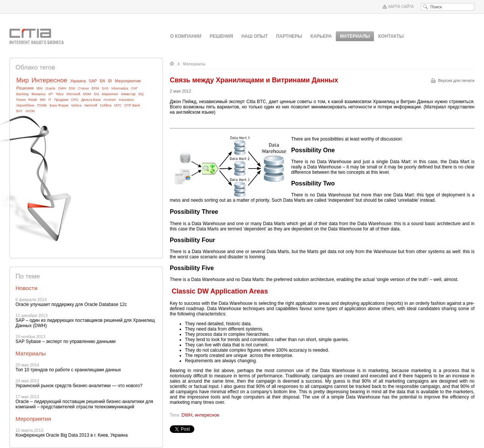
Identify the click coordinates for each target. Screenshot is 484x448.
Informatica (120, 88)
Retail (33, 100)
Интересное (49, 80)
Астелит (110, 100)
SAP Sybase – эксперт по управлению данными (66, 341)
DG (96, 94)
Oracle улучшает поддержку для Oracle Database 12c (71, 304)
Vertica (76, 105)
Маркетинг (110, 94)
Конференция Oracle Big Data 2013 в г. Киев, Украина (72, 435)
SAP (93, 81)
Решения (221, 36)
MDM (87, 94)
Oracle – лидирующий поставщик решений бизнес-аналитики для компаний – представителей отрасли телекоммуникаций (84, 404)
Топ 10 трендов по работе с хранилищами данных (68, 370)
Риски (21, 100)
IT (50, 100)
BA (103, 81)
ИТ (51, 94)
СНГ (134, 88)
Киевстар (128, 94)
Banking (22, 94)
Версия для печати (456, 80)
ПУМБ (42, 105)
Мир (22, 80)
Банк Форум (59, 105)
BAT (19, 111)
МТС (118, 105)
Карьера (321, 36)
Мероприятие (128, 81)
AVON (30, 111)
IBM (39, 88)
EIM (72, 88)
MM (43, 100)
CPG (75, 100)
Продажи (61, 100)
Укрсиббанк (25, 105)
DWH (62, 88)
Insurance (126, 100)
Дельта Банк (91, 100)
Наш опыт (254, 36)
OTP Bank (132, 105)
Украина (78, 81)
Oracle (50, 88)
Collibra (106, 105)
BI (110, 81)
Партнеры (289, 36)
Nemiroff (91, 105)
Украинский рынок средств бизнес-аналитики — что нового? (79, 386)
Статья (83, 88)
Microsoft (74, 94)
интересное (207, 415)
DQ (141, 94)
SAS (105, 88)
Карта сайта (401, 7)
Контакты (391, 36)
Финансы (39, 94)
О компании (186, 36)
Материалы (194, 64)
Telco (60, 94)
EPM (95, 88)
